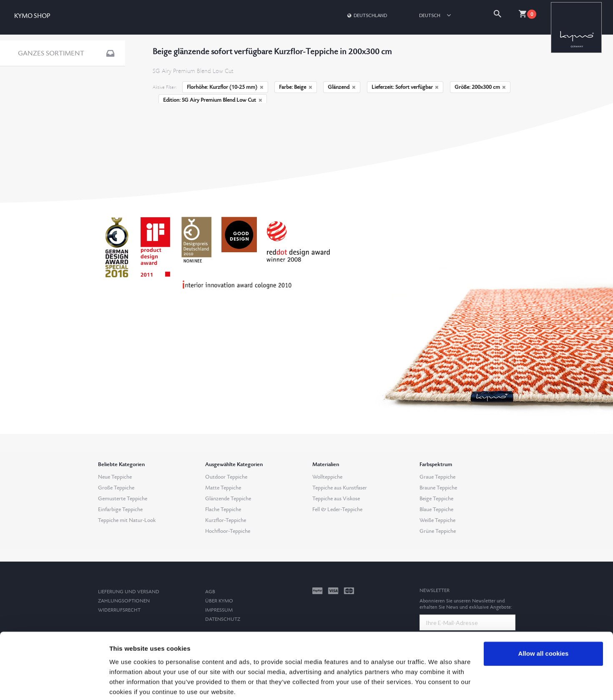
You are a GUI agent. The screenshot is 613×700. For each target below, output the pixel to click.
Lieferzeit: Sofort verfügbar (405, 87)
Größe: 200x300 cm (480, 87)
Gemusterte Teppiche (123, 499)
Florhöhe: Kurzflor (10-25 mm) (225, 87)
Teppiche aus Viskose (336, 499)
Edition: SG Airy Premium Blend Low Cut (213, 100)
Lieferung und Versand (129, 592)
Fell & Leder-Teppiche (337, 509)
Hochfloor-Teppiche (228, 531)
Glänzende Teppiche (228, 499)
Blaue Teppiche (436, 509)
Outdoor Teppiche (226, 477)
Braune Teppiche (438, 488)
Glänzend (342, 87)
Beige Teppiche (436, 499)
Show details (129, 684)
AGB (210, 592)
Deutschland (367, 15)
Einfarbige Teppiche (120, 509)
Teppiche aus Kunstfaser (340, 488)
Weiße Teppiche (437, 520)
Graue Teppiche (437, 477)
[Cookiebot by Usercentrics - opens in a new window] (54, 684)
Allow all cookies (544, 622)
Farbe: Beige (296, 87)
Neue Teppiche (115, 477)
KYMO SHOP (32, 16)
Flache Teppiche (223, 509)
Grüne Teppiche (438, 531)
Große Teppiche (116, 488)
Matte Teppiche (223, 488)
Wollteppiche (327, 477)
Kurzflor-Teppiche (226, 520)
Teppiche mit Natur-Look (127, 520)
